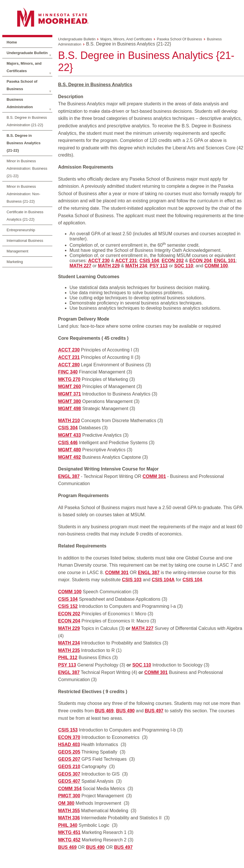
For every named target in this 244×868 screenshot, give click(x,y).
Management (17, 251)
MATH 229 (109, 266)
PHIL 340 (68, 825)
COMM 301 (154, 476)
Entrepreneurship (21, 230)
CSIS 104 (149, 261)
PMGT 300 (69, 796)
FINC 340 (68, 372)
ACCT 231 (126, 261)
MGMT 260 (70, 386)
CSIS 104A (163, 580)
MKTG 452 (69, 840)
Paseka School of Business (22, 85)
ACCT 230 (99, 261)
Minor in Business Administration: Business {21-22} (27, 168)
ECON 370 (69, 737)
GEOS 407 (69, 781)
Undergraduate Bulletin (27, 53)
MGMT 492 (70, 457)
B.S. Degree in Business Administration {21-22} (27, 121)
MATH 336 (69, 818)
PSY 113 (159, 266)
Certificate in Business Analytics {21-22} (25, 216)
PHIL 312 (68, 658)
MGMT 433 (70, 435)
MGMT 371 (70, 394)
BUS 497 (154, 711)
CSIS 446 (68, 443)
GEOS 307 (69, 774)
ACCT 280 (69, 365)
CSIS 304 (68, 428)
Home (12, 42)
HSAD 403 (69, 745)
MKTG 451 (69, 832)
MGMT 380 (70, 401)
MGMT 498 (70, 409)
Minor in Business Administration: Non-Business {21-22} (23, 194)
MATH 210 (69, 421)
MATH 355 (69, 811)
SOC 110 (184, 266)
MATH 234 (136, 266)
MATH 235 (69, 650)
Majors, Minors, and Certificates (24, 67)
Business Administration (20, 103)
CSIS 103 (132, 580)
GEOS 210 (69, 767)
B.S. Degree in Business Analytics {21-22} (24, 143)
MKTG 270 (69, 379)
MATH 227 (80, 266)
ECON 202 (173, 261)
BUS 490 (125, 711)
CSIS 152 (68, 606)
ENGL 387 (69, 476)
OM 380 (66, 803)
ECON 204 (200, 261)
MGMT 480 (70, 450)
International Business (25, 241)
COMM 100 (216, 266)
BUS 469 (104, 711)
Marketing (15, 262)
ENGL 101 (225, 261)
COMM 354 (70, 789)
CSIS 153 (68, 730)
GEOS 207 (69, 759)
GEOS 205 (69, 752)
